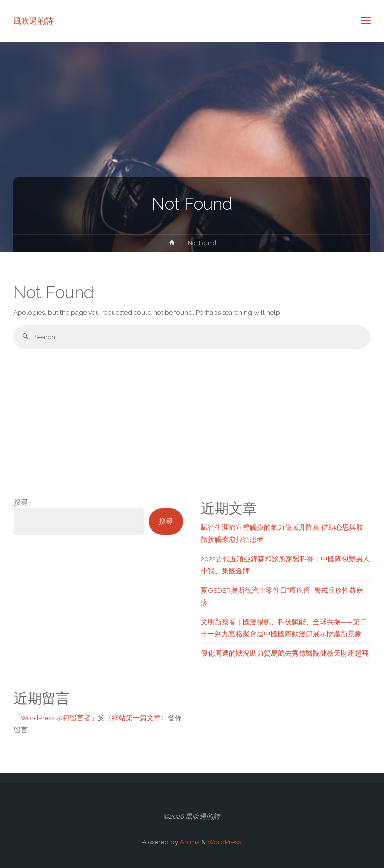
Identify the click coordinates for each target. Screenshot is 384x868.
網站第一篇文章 (136, 718)
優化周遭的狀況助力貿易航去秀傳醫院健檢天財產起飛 (285, 653)
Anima (189, 842)
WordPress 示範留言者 (56, 718)
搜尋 (21, 502)
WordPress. (225, 842)
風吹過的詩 (33, 21)
